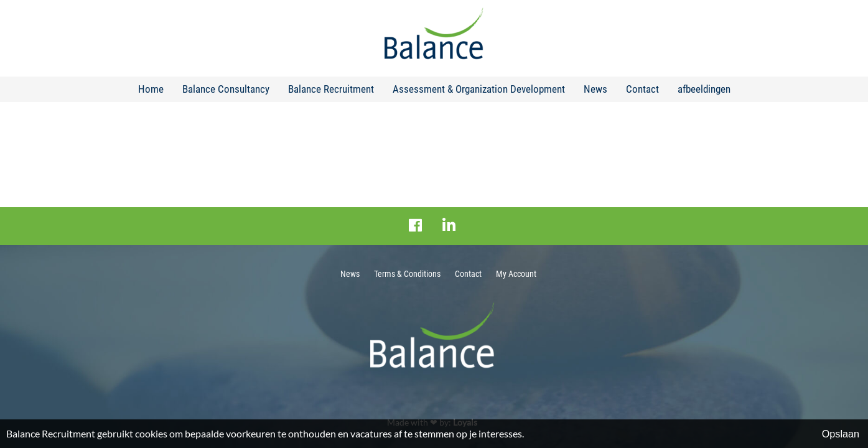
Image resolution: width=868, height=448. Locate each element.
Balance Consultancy (226, 89)
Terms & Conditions (407, 274)
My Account (516, 274)
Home (151, 89)
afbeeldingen (704, 89)
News (595, 89)
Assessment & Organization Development (479, 89)
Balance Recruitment (331, 89)
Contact (642, 89)
